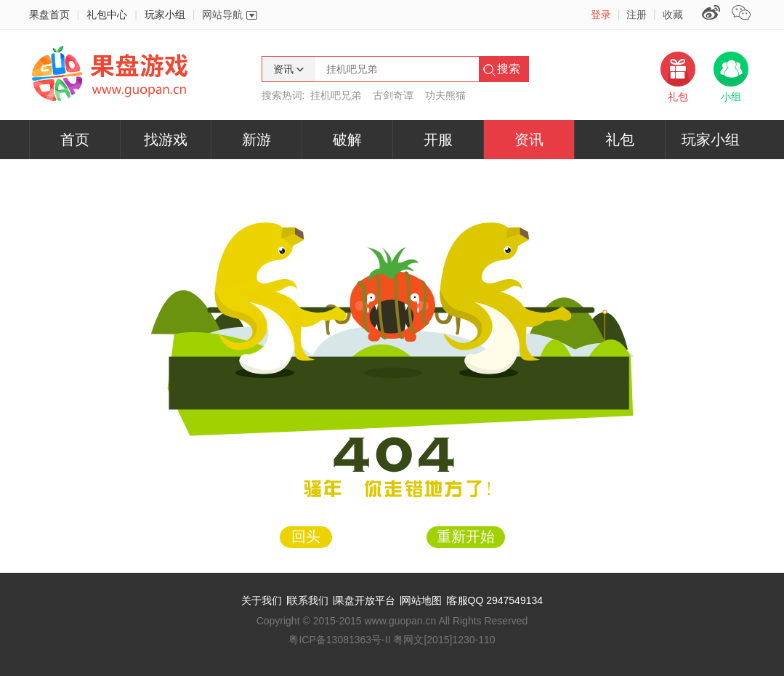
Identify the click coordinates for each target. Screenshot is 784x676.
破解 (347, 140)
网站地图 (421, 600)
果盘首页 (49, 15)
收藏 (673, 15)
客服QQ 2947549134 (496, 600)
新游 (256, 140)
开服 (438, 140)
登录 (601, 15)
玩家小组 (165, 15)
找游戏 (166, 140)
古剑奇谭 (393, 95)
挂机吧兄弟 (336, 95)
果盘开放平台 (365, 600)
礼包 (620, 140)
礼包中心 (107, 15)
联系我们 (308, 600)
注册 (637, 15)
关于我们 (262, 600)
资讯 (529, 140)
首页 (75, 140)
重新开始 (466, 536)
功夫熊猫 (445, 95)
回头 (306, 536)
